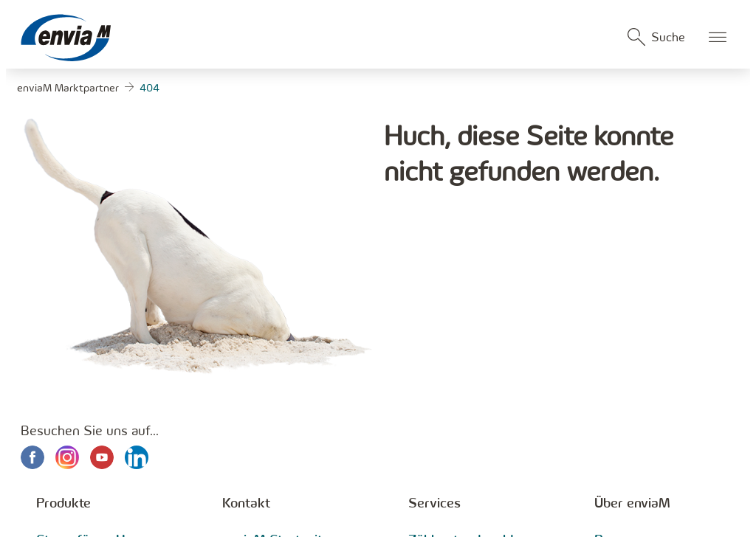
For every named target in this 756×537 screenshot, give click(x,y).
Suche (668, 37)
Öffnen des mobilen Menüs (718, 37)
